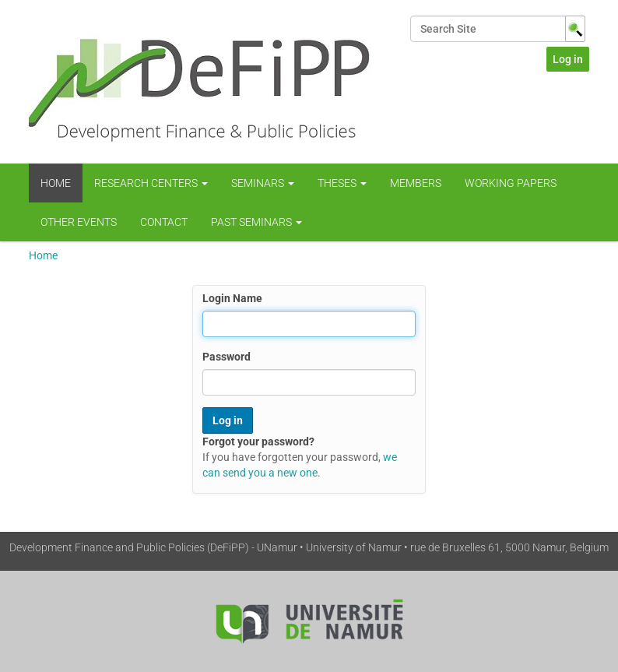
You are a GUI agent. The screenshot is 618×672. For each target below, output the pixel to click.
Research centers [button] (151, 183)
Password (226, 357)
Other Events (79, 222)
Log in (568, 59)
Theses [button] (342, 183)
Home (56, 183)
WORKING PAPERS (511, 183)
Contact (164, 222)
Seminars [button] (263, 183)
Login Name (232, 298)
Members (416, 183)
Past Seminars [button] (256, 222)
